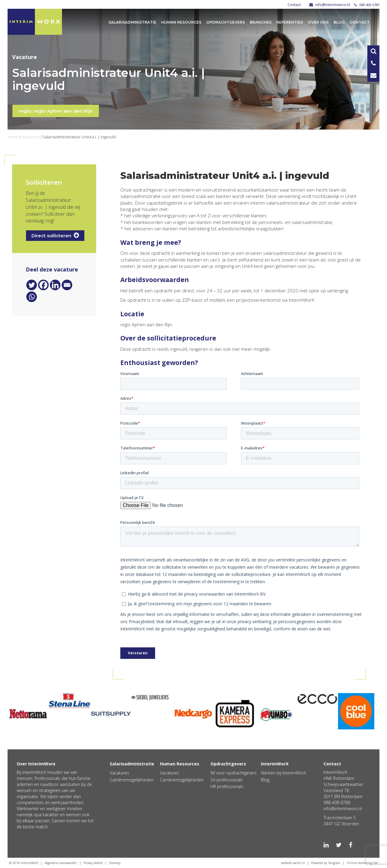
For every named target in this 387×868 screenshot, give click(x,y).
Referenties (290, 22)
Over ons (318, 22)
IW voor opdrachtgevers (234, 773)
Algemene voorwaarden (61, 863)
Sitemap (115, 863)
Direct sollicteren (55, 235)
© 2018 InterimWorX (24, 863)
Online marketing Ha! (362, 863)
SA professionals (227, 780)
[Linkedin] (55, 285)
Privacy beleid (93, 863)
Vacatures (31, 137)
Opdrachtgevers (226, 22)
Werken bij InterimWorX (284, 773)
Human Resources (181, 22)
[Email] (67, 285)
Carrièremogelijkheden (132, 780)
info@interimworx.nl (330, 5)
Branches (261, 22)
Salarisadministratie (132, 22)
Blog (339, 22)
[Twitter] (32, 285)
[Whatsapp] (32, 297)
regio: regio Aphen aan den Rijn (56, 111)
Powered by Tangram (326, 863)
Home (13, 137)
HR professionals (227, 786)
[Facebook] (43, 285)
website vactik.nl (293, 863)
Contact (294, 5)
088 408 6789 (367, 5)
